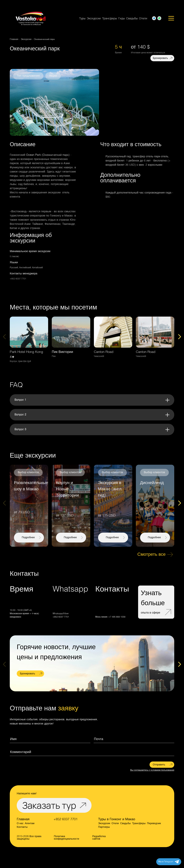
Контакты (22, 827)
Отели (143, 18)
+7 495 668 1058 (117, 617)
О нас (20, 823)
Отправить (159, 765)
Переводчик (154, 823)
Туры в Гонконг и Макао (117, 819)
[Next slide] (180, 337)
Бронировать (160, 58)
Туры (82, 18)
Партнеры (104, 827)
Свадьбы (132, 18)
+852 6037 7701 (18, 279)
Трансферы (110, 18)
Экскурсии (94, 18)
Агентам (30, 823)
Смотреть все (151, 554)
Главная (23, 819)
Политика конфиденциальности (66, 838)
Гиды (122, 18)
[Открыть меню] (171, 18)
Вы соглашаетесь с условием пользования (152, 770)
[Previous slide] (4, 337)
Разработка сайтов (99, 838)
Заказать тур (49, 805)
